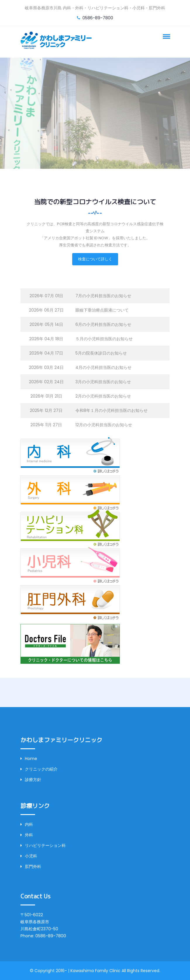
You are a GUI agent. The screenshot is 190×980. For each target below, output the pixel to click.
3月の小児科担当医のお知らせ (103, 382)
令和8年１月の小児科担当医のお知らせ (112, 410)
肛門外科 (31, 866)
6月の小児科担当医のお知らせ (103, 324)
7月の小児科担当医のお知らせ (103, 296)
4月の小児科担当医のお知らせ (103, 367)
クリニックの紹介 (39, 769)
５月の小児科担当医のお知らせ (104, 339)
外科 (27, 835)
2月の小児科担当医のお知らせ (103, 396)
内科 (27, 824)
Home (29, 759)
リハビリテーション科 (43, 845)
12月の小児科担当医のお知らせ (104, 425)
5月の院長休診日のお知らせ (101, 353)
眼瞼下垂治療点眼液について (102, 310)
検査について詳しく (95, 259)
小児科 (29, 856)
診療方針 (31, 780)
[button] (165, 36)
